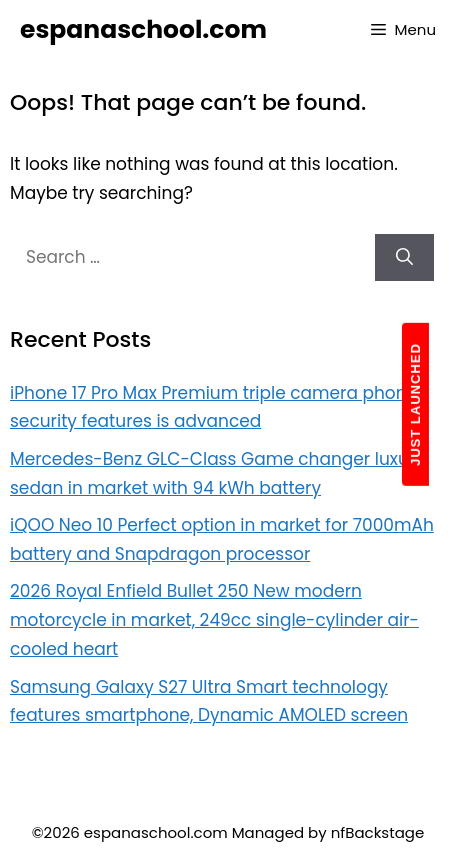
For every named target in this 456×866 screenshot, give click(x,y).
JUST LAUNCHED (415, 404)
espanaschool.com (143, 29)
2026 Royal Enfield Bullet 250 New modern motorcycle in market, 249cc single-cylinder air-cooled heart (214, 620)
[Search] (404, 258)
